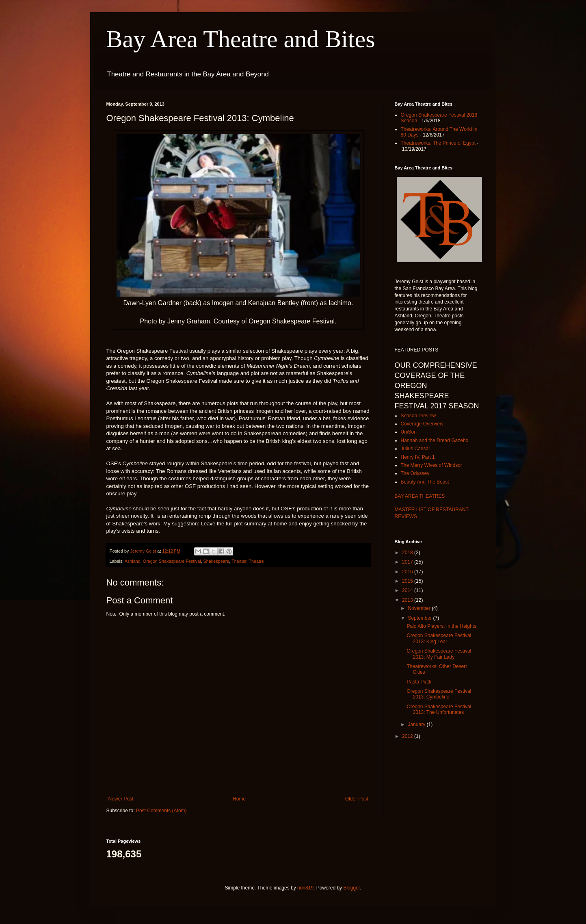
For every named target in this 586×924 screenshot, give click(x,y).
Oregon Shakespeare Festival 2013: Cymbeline (439, 694)
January (417, 724)
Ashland (133, 561)
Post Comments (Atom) (161, 811)
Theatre (256, 561)
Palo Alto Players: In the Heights (441, 626)
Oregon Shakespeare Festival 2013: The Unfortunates (439, 709)
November (420, 608)
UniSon (409, 432)
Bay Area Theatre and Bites (241, 39)
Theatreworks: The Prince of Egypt (438, 143)
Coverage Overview (422, 424)
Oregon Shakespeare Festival (172, 561)
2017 (408, 562)
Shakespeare (216, 561)
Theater (239, 561)
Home (239, 799)
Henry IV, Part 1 (418, 457)
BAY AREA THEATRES (420, 496)
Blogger (351, 888)
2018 (408, 553)
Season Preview (418, 416)
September (420, 618)
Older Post (357, 799)
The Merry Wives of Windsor (431, 465)
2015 (408, 581)
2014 (408, 590)
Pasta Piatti (419, 682)
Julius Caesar (416, 449)
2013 (408, 600)
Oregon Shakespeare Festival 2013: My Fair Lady (439, 654)
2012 (408, 736)
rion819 (305, 888)
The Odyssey (415, 473)
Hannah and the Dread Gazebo (435, 440)
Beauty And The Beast (425, 482)
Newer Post (121, 799)
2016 (408, 572)
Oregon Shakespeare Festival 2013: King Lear (439, 638)
